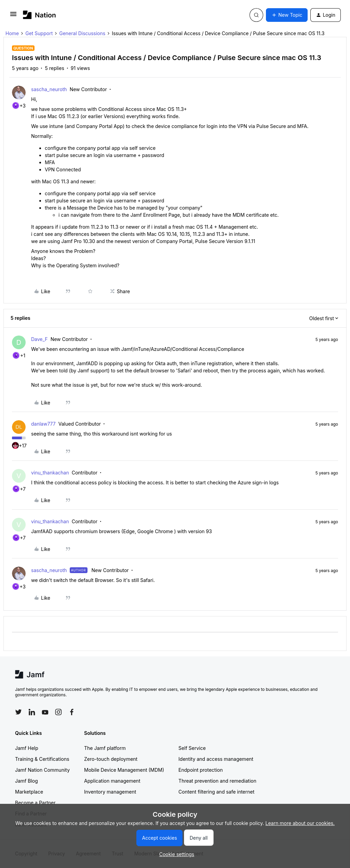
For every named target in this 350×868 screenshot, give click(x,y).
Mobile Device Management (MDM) (124, 770)
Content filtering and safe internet (216, 792)
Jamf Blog (26, 781)
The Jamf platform (105, 748)
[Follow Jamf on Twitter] (18, 712)
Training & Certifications (42, 759)
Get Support (39, 33)
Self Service (192, 748)
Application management (112, 781)
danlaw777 (43, 424)
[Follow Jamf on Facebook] (72, 712)
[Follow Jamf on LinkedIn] (32, 712)
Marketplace (29, 792)
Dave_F (39, 339)
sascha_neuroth (49, 89)
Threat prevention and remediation (217, 781)
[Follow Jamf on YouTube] (45, 712)
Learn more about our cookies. (300, 823)
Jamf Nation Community (42, 770)
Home (12, 33)
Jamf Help (27, 748)
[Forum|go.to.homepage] (39, 15)
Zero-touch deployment (111, 759)
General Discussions (82, 33)
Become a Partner (35, 803)
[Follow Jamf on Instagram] (58, 712)
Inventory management (110, 792)
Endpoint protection (201, 770)
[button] (13, 16)
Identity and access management (216, 759)
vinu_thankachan (50, 473)
